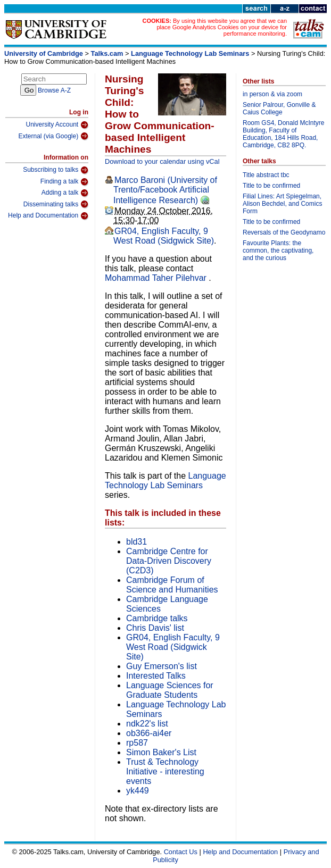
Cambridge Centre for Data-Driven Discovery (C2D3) (169, 561)
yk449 (138, 791)
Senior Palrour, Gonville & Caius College (279, 108)
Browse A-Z (54, 90)
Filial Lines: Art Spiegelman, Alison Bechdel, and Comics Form (282, 204)
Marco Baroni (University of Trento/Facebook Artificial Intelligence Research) (165, 190)
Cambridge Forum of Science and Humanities (172, 585)
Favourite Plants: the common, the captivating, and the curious (278, 251)
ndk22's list (147, 724)
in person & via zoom (272, 94)
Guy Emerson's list (162, 666)
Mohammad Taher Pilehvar (157, 278)
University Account (57, 125)
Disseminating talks (56, 204)
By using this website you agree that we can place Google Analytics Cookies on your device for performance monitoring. (222, 27)
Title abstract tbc (266, 175)
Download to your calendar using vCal (162, 161)
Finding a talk (64, 182)
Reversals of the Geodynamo (284, 232)
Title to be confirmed (271, 186)
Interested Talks (156, 676)
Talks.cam (107, 53)
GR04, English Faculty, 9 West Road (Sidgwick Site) (164, 236)
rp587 (137, 743)
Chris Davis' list (155, 628)
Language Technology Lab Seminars (190, 53)
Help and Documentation (48, 216)
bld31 (136, 542)
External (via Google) (53, 136)
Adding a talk (65, 193)
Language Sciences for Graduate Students (170, 690)
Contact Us (181, 852)
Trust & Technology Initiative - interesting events (165, 771)
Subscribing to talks (56, 170)
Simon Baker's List (161, 752)
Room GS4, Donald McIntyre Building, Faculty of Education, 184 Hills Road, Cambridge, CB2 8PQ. (283, 134)
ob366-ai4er (149, 733)
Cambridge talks (157, 618)
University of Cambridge (44, 53)
